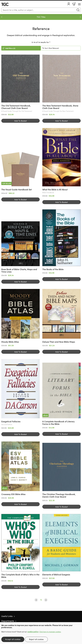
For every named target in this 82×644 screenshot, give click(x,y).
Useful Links (7, 616)
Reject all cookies (36, 639)
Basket (74, 4)
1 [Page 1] (41, 600)
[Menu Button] (79, 4)
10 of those (9, 4)
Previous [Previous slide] (2, 17)
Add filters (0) (10, 48)
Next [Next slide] (80, 17)
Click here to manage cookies (50, 632)
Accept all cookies (13, 639)
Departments (8, 621)
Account (69, 4)
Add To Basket (21, 121)
